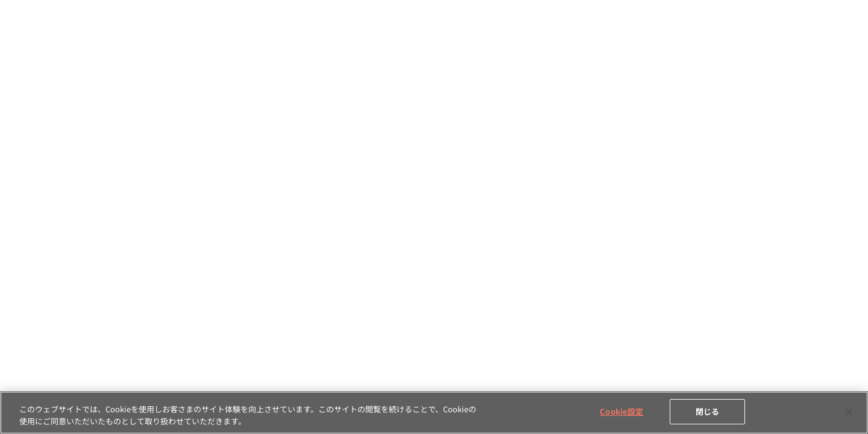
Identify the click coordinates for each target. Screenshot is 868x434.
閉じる (707, 411)
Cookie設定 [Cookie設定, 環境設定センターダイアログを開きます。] (621, 411)
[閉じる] (849, 411)
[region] (434, 413)
